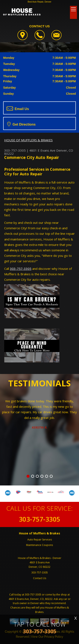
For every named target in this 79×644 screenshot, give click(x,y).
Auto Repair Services (40, 540)
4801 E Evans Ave (42, 150)
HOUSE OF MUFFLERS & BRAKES (28, 140)
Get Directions (21, 124)
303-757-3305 (15, 150)
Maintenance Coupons (39, 545)
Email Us (18, 109)
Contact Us (40, 578)
